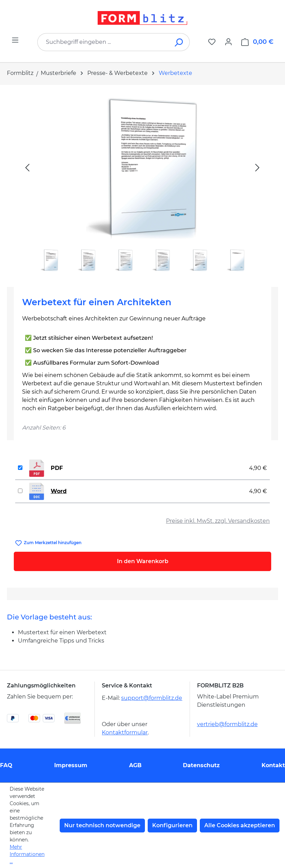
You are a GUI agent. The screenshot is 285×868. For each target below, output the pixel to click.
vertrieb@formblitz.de (227, 724)
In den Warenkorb (143, 561)
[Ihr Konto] (228, 42)
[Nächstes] (257, 167)
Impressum (71, 765)
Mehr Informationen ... (27, 854)
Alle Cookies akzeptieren (240, 825)
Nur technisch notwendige (102, 825)
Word (59, 491)
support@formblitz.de (152, 698)
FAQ (6, 765)
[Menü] (15, 40)
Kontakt (273, 765)
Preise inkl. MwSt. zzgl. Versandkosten (218, 521)
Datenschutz (201, 765)
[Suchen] (179, 42)
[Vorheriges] (27, 167)
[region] (142, 183)
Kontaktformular (125, 732)
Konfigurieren (172, 825)
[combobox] (103, 42)
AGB (135, 765)
